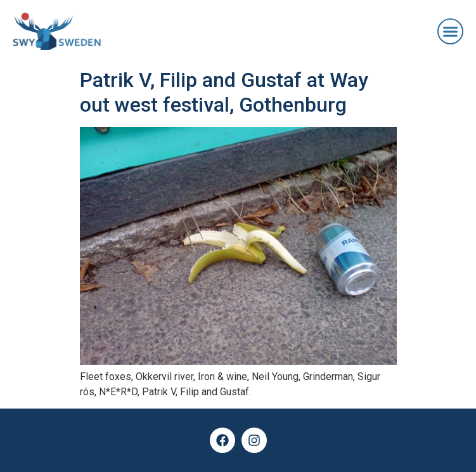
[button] (451, 32)
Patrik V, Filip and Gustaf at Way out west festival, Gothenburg (224, 92)
